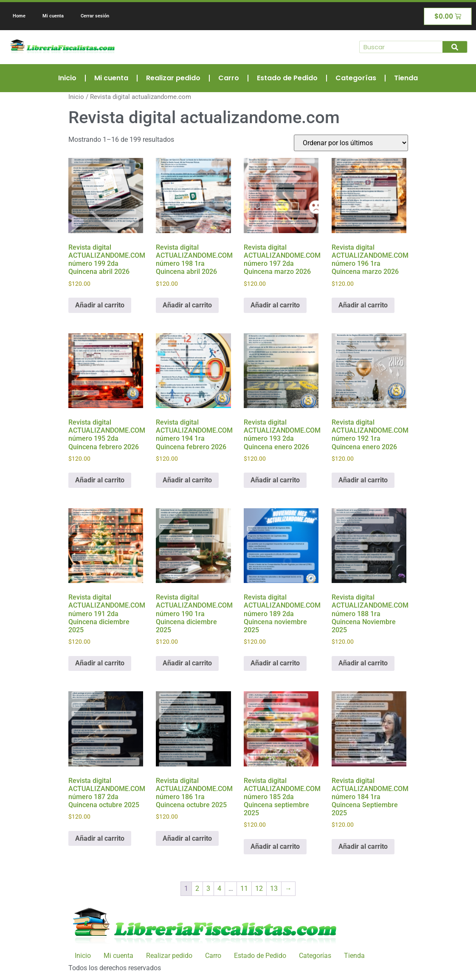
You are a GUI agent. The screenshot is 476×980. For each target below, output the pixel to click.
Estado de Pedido (287, 78)
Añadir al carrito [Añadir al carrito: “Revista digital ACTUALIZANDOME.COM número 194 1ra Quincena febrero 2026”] (187, 480)
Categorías (356, 78)
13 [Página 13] (274, 888)
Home (19, 16)
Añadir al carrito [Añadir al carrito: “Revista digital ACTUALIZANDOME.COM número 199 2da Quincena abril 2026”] (100, 305)
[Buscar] (455, 47)
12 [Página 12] (259, 888)
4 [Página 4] (219, 888)
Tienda (406, 78)
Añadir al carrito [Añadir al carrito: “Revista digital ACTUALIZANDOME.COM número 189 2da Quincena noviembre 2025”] (275, 663)
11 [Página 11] (244, 888)
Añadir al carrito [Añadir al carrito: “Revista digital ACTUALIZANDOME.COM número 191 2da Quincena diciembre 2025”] (100, 663)
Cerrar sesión (95, 16)
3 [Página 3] (208, 888)
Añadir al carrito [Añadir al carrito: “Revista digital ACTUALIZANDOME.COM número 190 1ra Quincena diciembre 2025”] (187, 663)
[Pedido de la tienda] (351, 143)
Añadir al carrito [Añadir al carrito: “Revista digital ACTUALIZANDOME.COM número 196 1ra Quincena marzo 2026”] (363, 305)
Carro (229, 78)
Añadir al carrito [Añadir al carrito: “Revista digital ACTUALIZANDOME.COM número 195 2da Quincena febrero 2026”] (100, 480)
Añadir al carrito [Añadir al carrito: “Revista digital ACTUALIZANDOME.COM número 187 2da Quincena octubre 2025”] (100, 838)
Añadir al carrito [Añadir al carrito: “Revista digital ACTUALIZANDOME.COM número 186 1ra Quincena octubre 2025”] (187, 838)
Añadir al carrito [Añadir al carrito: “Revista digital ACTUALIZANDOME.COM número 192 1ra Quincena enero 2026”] (363, 480)
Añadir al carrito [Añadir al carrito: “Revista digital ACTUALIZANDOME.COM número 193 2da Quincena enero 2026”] (275, 480)
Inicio (67, 78)
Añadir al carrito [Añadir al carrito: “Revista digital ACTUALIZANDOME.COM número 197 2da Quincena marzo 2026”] (275, 305)
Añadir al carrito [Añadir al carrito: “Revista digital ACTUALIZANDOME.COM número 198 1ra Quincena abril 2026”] (187, 305)
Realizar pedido (173, 78)
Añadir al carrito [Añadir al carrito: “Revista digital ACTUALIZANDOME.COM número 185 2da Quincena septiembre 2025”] (275, 846)
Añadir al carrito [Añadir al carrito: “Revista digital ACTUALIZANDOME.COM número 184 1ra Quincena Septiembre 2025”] (363, 846)
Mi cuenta (53, 16)
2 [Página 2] (197, 888)
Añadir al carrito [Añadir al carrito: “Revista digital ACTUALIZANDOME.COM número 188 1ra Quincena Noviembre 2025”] (363, 663)
